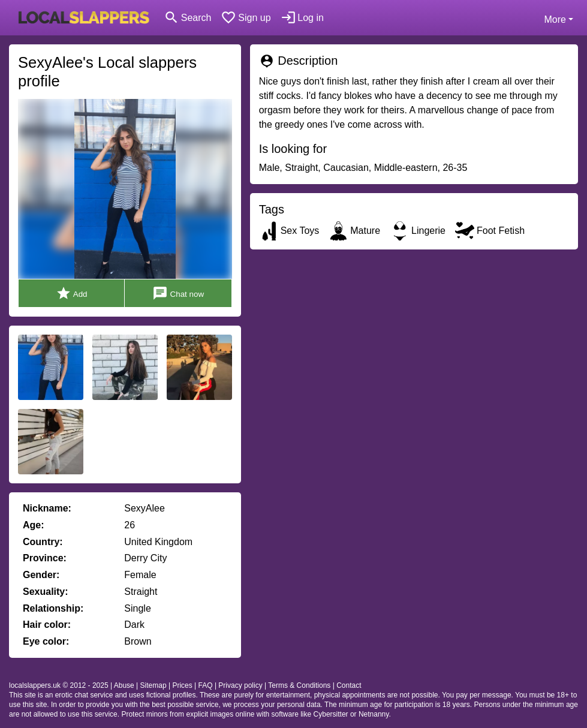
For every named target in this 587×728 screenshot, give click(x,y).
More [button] (555, 19)
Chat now (178, 294)
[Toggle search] (187, 18)
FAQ (206, 685)
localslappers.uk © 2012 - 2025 (59, 685)
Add (72, 294)
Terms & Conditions (299, 685)
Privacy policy (240, 685)
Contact (349, 685)
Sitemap (153, 685)
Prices (182, 685)
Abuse (124, 685)
